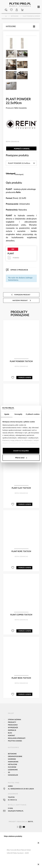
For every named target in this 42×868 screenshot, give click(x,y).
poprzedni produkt (21, 295)
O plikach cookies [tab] (33, 414)
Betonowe (12, 754)
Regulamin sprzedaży (17, 738)
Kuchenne (12, 767)
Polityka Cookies (15, 741)
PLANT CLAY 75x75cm (21, 488)
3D (9, 773)
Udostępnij (19, 175)
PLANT (21, 254)
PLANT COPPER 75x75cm (21, 615)
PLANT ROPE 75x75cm (21, 552)
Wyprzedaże (13, 728)
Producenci (13, 725)
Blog (10, 733)
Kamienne (12, 759)
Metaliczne (13, 765)
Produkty (12, 722)
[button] (6, 10)
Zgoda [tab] (7, 414)
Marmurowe (13, 762)
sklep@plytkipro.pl (16, 811)
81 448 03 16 (12, 800)
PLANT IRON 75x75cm (21, 678)
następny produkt (22, 301)
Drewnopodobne (15, 757)
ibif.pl (31, 822)
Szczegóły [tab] (18, 414)
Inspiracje (12, 730)
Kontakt (11, 736)
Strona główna (15, 720)
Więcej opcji (21, 458)
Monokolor (13, 775)
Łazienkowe (13, 770)
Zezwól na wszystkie (21, 451)
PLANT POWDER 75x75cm (21, 362)
